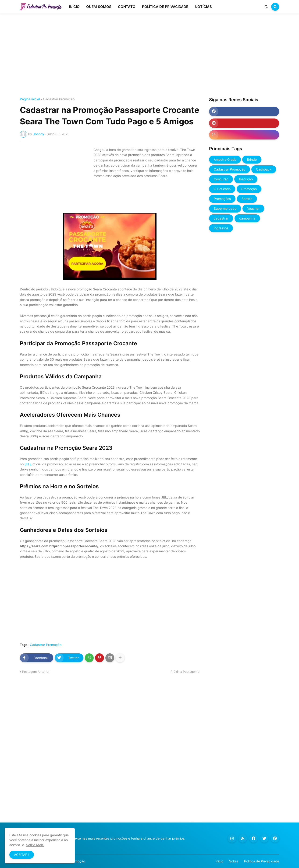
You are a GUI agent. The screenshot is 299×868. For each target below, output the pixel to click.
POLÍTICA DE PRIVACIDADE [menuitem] (165, 7)
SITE (28, 464)
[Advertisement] (149, 56)
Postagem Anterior (36, 672)
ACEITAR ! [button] (22, 855)
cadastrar (221, 218)
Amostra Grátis (225, 159)
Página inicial (30, 99)
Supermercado (225, 208)
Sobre (234, 861)
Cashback (264, 169)
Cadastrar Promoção (59, 99)
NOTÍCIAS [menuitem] (203, 7)
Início (219, 861)
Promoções (222, 199)
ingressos (221, 228)
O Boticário (222, 189)
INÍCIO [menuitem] (74, 7)
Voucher (253, 208)
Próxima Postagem (184, 672)
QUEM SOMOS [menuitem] (99, 7)
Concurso (221, 179)
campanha (247, 218)
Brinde (252, 159)
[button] (266, 7)
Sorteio (247, 199)
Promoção (249, 189)
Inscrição (246, 179)
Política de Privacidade (262, 861)
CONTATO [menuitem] (127, 7)
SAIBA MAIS (35, 845)
